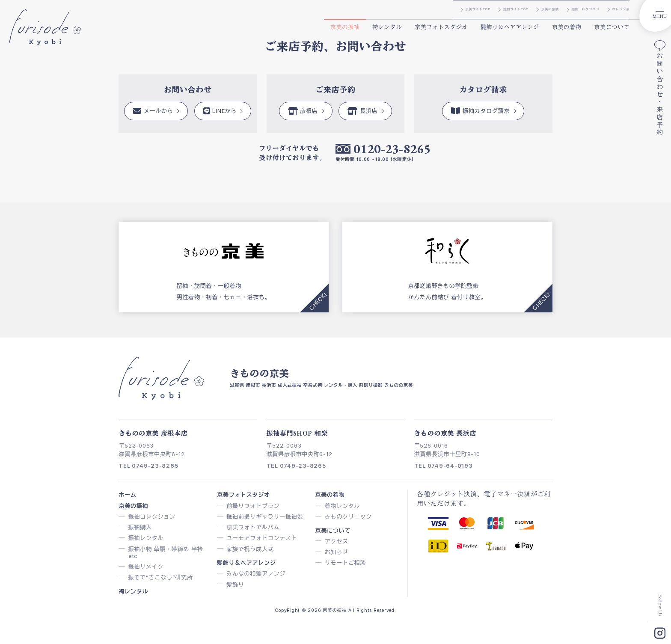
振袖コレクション (152, 516)
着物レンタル (343, 506)
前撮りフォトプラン (253, 506)
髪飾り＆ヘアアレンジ (510, 27)
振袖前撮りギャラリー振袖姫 (265, 516)
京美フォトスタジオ (441, 27)
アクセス (337, 541)
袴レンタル (387, 27)
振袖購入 (140, 527)
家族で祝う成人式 (250, 549)
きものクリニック (348, 516)
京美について (612, 27)
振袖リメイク (146, 567)
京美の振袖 (345, 27)
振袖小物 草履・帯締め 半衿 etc (166, 552)
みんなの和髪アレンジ (256, 573)
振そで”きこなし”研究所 (161, 577)
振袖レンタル (146, 538)
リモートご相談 (345, 563)
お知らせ (337, 552)
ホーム (127, 495)
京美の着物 (567, 27)
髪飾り (235, 585)
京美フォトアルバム (253, 527)
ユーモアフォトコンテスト (262, 538)
